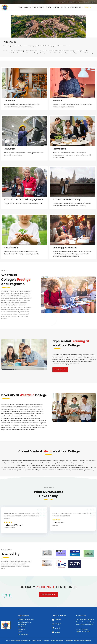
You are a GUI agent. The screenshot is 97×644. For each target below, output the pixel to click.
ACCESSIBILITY (62, 2)
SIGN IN (93, 2)
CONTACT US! (60, 372)
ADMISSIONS (72, 2)
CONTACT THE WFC (83, 2)
